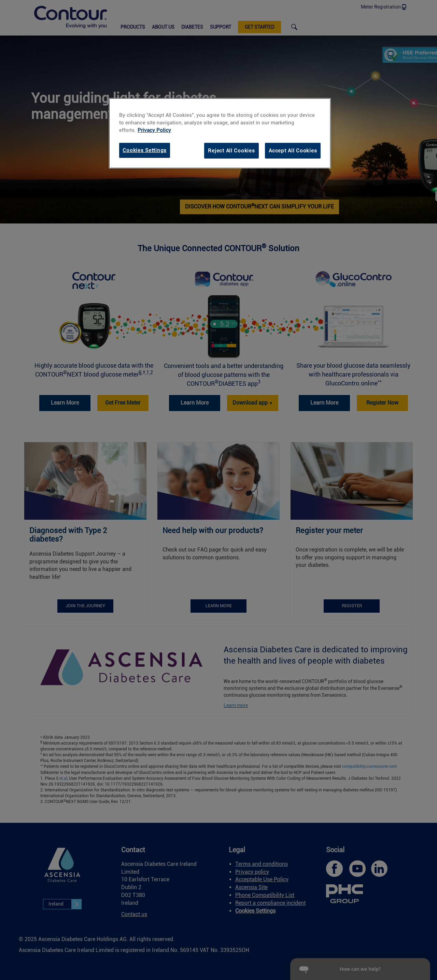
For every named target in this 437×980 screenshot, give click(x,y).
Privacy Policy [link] (154, 130)
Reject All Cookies (231, 151)
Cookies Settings (145, 150)
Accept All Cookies (293, 151)
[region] (220, 133)
